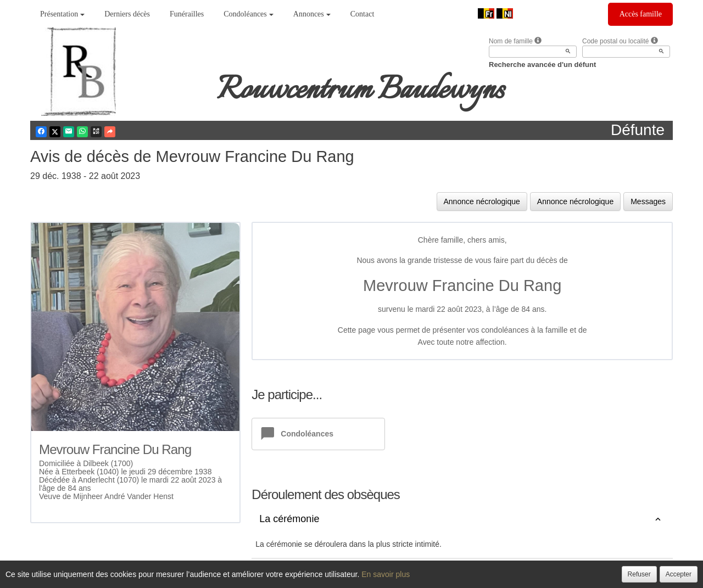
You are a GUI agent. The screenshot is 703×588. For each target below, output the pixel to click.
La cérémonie (289, 519)
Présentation (62, 14)
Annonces (312, 14)
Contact (362, 14)
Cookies (393, 578)
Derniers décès (127, 14)
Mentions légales (442, 578)
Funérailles (187, 14)
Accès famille (641, 14)
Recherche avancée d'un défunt (542, 65)
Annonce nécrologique (482, 201)
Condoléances (249, 14)
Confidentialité (348, 578)
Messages (648, 201)
